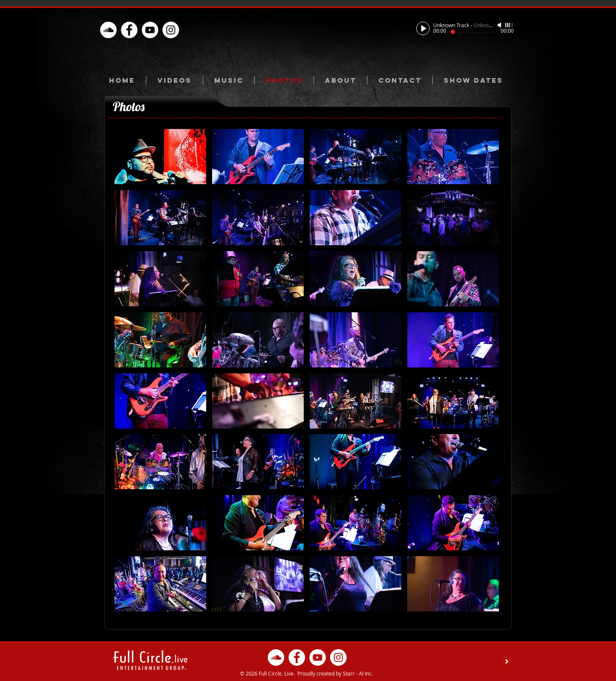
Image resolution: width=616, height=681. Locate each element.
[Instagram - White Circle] (171, 30)
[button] (160, 157)
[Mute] (500, 25)
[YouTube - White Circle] (150, 30)
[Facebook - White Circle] (129, 30)
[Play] (423, 28)
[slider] (510, 25)
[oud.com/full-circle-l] (108, 30)
